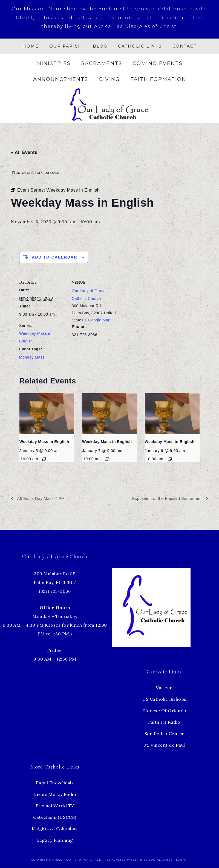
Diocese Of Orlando (164, 711)
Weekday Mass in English (44, 442)
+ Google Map (97, 320)
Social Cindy (161, 860)
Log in (182, 860)
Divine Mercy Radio (55, 794)
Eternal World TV (55, 806)
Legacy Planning (55, 840)
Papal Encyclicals (55, 783)
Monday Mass (32, 357)
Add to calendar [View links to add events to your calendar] (54, 257)
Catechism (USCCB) (55, 817)
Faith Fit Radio (164, 722)
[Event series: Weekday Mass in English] (44, 459)
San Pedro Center (164, 734)
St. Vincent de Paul (164, 745)
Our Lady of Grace (84, 860)
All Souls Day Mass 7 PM (43, 499)
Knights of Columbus (55, 829)
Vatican (164, 688)
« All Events (24, 152)
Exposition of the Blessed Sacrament (164, 499)
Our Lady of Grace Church (109, 104)
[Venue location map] (153, 310)
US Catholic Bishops (164, 699)
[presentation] (47, 414)
